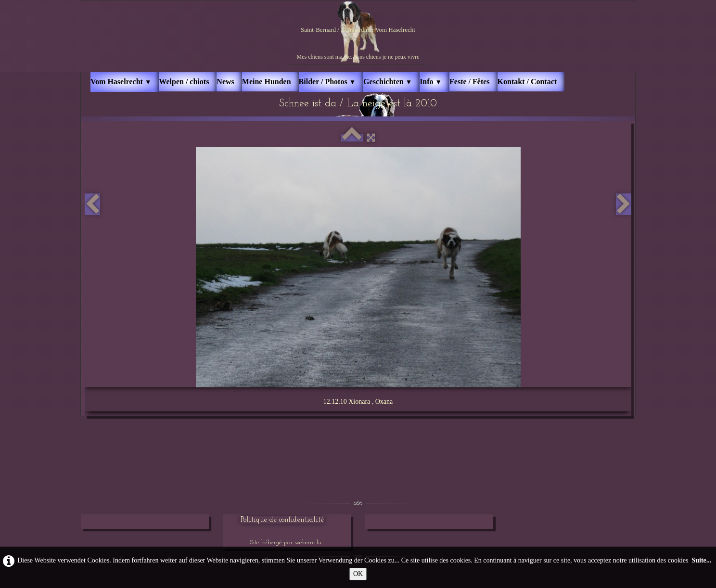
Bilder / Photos (327, 82)
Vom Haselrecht (121, 82)
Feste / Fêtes (470, 82)
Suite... (701, 560)
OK (358, 574)
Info (431, 82)
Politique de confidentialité (282, 520)
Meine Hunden (267, 82)
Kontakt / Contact (527, 82)
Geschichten (388, 82)
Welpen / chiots (184, 82)
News (225, 82)
